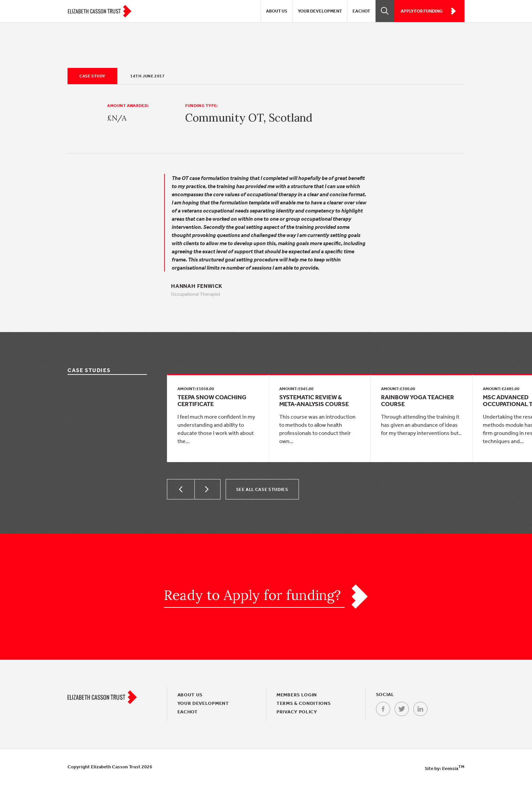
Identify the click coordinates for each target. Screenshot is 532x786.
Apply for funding (428, 11)
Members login (297, 695)
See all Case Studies (262, 489)
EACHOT (361, 11)
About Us (277, 11)
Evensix (453, 768)
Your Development (320, 11)
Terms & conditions (304, 703)
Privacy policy (297, 712)
